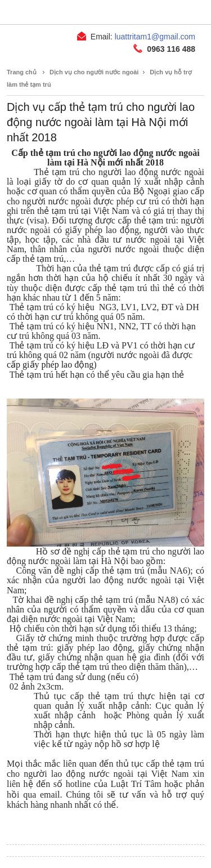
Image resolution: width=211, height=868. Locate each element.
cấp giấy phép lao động (50, 364)
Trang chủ (22, 72)
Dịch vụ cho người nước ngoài (94, 72)
